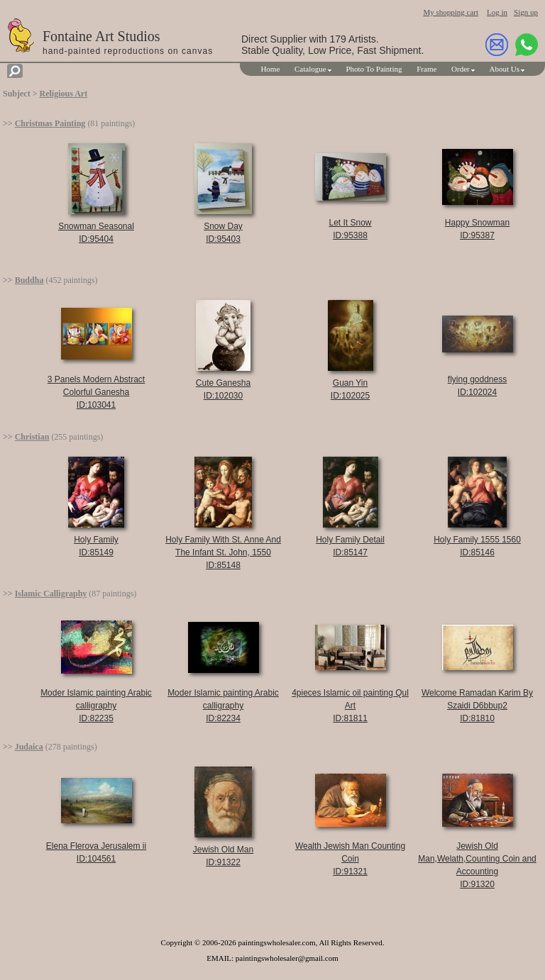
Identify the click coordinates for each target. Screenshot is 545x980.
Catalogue (310, 69)
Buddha (29, 280)
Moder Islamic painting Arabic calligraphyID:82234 (223, 706)
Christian (32, 437)
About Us (505, 69)
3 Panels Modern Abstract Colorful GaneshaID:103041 (96, 392)
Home (270, 69)
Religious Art (64, 94)
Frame (426, 69)
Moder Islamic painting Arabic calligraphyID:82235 (96, 706)
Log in (497, 12)
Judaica (29, 747)
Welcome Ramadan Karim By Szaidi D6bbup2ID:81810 (477, 706)
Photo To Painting (374, 69)
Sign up (526, 12)
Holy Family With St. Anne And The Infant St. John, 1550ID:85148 (223, 552)
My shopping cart (451, 12)
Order (461, 69)
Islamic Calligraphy (51, 594)
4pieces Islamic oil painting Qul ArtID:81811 (350, 706)
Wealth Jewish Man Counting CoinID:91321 (350, 859)
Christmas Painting (50, 123)
